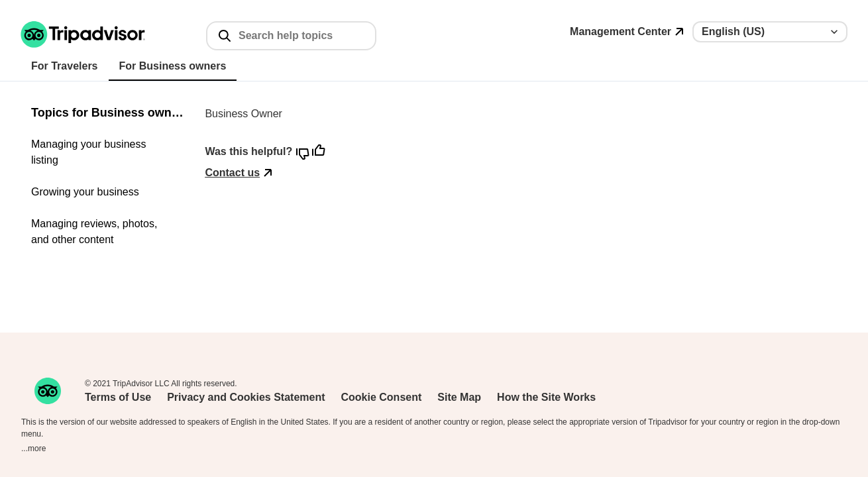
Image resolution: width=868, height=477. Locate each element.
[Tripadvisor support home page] (83, 34)
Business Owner (244, 114)
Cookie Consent (382, 397)
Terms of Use (118, 397)
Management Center (621, 31)
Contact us (232, 173)
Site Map (459, 397)
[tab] (65, 67)
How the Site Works (546, 397)
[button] (83, 34)
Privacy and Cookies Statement (246, 397)
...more (33, 449)
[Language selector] (770, 32)
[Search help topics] (301, 36)
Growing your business (85, 192)
